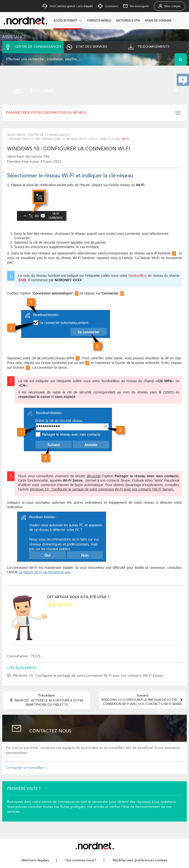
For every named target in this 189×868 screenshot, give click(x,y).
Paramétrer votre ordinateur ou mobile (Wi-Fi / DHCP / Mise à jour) (64, 139)
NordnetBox (138, 276)
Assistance (16, 135)
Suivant (143, 700)
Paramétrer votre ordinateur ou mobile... (47, 113)
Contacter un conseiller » (26, 768)
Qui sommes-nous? (81, 860)
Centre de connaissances (48, 135)
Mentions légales (35, 860)
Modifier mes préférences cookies (140, 860)
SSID (22, 280)
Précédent (47, 700)
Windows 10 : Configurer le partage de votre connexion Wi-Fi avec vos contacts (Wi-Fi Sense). (102, 489)
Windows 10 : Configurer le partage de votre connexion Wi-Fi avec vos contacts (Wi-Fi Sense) (88, 676)
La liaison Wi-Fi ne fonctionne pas (45, 572)
